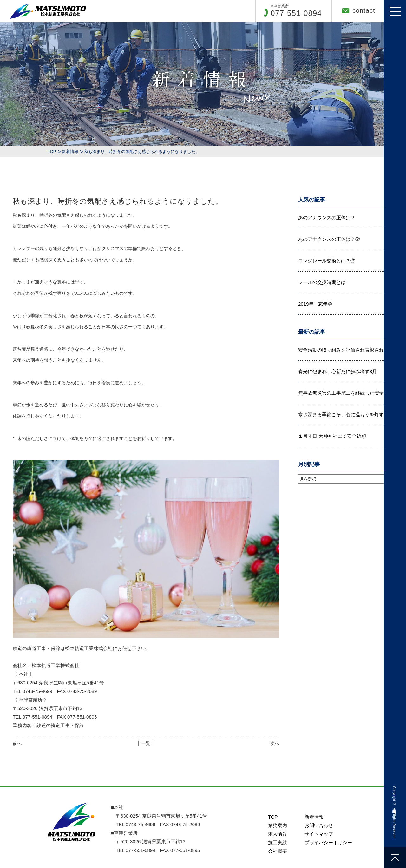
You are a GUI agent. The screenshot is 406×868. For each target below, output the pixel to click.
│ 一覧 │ (146, 743)
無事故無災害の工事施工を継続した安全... (343, 393)
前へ (17, 743)
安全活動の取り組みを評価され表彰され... (343, 350)
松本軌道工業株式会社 (394, 806)
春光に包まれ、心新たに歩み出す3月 (337, 371)
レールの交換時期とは (322, 282)
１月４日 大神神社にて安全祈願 (332, 436)
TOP (52, 151)
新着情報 (70, 151)
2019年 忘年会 (315, 304)
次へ (275, 743)
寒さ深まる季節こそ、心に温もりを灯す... (343, 414)
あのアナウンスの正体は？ (327, 217)
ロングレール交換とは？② (327, 261)
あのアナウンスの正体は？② (329, 239)
